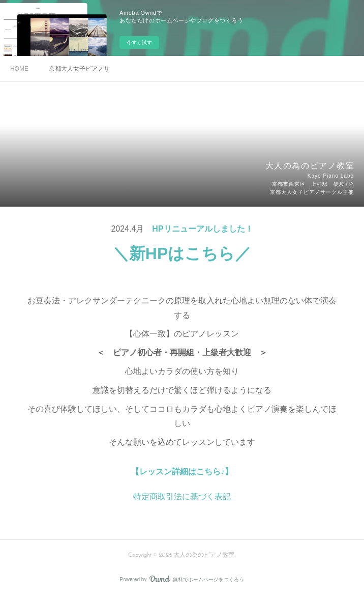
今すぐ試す (139, 42)
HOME (19, 69)
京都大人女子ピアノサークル (79, 69)
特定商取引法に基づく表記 (182, 496)
